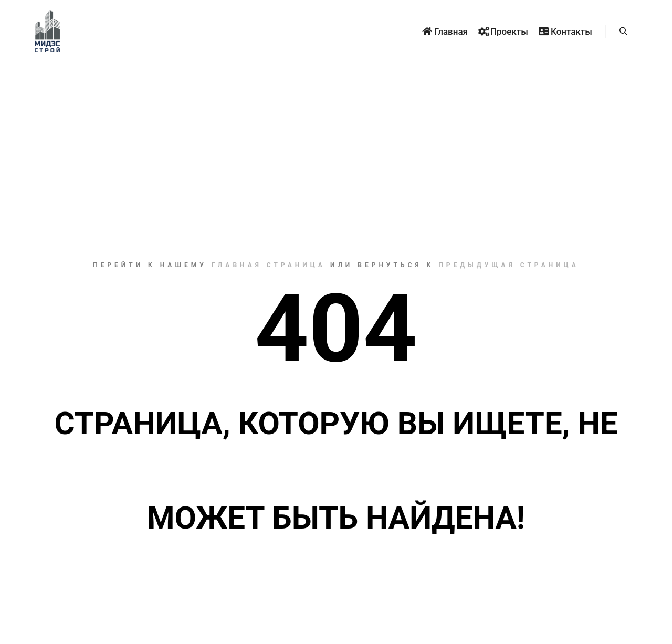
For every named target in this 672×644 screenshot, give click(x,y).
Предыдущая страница (509, 265)
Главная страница (269, 265)
